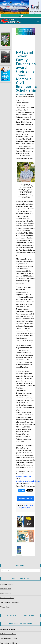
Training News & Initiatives (10, 602)
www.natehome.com (24, 476)
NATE (26, 505)
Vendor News (5, 607)
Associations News (7, 584)
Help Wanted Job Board (8, 634)
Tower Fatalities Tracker (9, 638)
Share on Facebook (26, 498)
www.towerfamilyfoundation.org (28, 481)
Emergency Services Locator (10, 629)
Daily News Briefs (6, 593)
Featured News (22, 94)
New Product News (7, 598)
